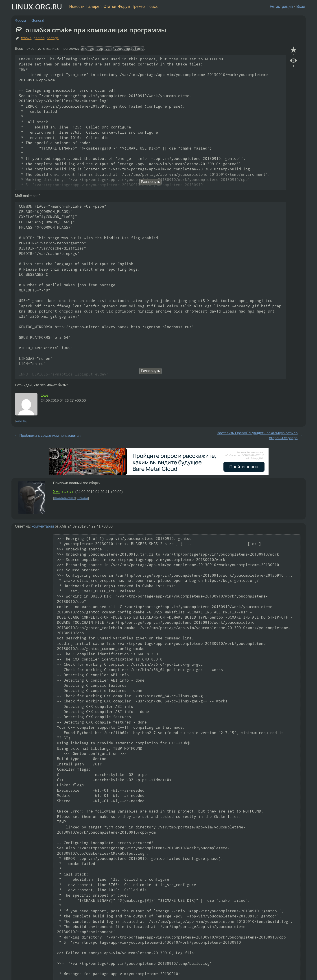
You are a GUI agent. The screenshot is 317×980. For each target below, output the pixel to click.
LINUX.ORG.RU (37, 7)
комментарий (43, 526)
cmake (26, 38)
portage (52, 38)
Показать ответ (64, 498)
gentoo (39, 38)
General (38, 21)
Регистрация (281, 7)
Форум (124, 7)
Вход (301, 7)
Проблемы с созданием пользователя (51, 436)
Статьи (110, 7)
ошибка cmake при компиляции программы (96, 30)
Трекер (138, 7)
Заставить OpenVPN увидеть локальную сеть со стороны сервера (257, 436)
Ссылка (21, 421)
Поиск (152, 7)
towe (45, 395)
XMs (57, 492)
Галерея (94, 7)
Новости (77, 7)
